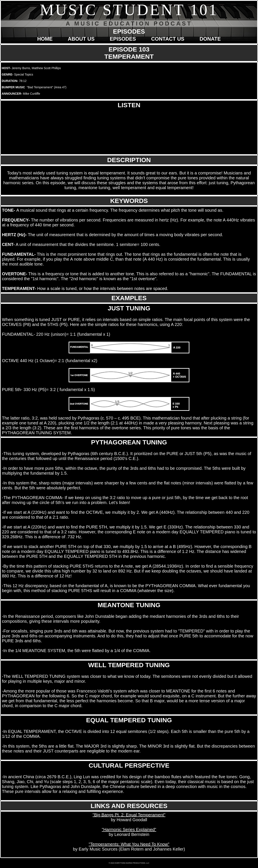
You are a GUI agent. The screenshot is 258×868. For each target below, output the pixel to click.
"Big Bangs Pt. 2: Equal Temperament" (129, 815)
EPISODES (123, 39)
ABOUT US (81, 39)
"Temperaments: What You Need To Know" (129, 844)
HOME (45, 39)
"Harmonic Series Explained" (129, 829)
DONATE (210, 39)
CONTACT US (168, 39)
